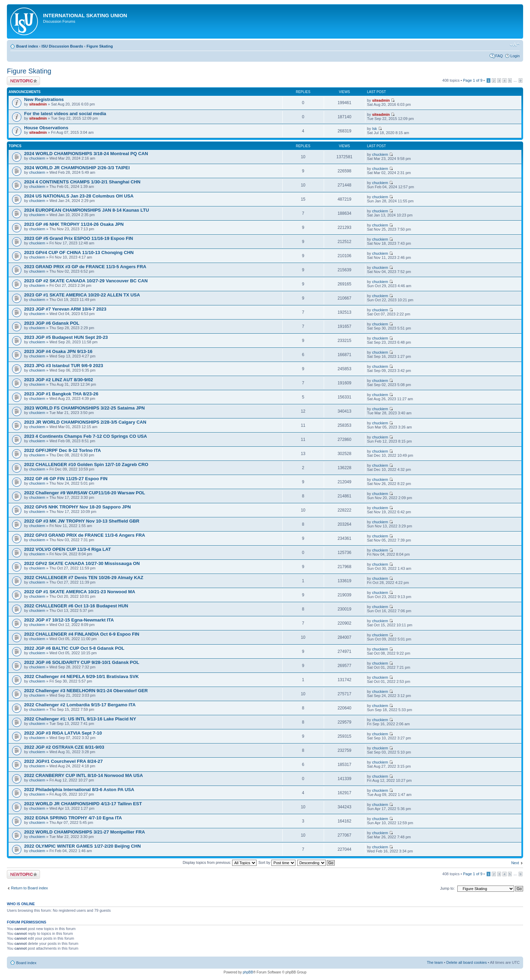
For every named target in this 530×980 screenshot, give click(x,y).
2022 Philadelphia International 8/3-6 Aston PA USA (79, 790)
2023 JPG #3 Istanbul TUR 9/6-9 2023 (64, 366)
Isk (374, 129)
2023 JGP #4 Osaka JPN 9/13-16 (58, 351)
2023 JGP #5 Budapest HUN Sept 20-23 (66, 337)
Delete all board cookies (466, 962)
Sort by (277, 862)
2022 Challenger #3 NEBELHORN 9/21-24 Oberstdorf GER (86, 691)
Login (515, 56)
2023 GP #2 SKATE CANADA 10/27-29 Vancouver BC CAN (86, 281)
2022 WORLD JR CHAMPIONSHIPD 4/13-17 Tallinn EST (83, 804)
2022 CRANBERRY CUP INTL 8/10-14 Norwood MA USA (84, 775)
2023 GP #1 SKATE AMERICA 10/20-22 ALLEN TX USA (82, 295)
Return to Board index (29, 888)
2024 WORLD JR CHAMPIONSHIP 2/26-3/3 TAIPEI (77, 168)
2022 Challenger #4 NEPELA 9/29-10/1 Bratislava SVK (81, 676)
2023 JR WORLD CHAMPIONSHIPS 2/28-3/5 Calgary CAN (85, 422)
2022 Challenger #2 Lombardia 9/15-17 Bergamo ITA (80, 705)
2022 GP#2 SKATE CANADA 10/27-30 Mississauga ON (82, 563)
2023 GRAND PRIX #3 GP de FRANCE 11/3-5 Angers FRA (85, 267)
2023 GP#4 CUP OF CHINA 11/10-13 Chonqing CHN (79, 252)
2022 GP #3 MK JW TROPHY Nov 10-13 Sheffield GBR (82, 521)
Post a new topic (23, 81)
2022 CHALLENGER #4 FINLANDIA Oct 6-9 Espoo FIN (82, 634)
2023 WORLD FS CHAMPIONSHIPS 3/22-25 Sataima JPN (84, 408)
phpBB (248, 972)
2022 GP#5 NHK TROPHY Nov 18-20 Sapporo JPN (77, 507)
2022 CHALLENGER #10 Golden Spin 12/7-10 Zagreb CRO (86, 464)
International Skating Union (85, 15)
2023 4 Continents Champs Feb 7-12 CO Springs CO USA (86, 436)
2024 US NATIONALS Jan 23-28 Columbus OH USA (79, 196)
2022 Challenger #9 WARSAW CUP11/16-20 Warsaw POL (85, 493)
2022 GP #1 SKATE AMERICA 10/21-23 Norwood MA (80, 592)
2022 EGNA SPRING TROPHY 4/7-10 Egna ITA (73, 818)
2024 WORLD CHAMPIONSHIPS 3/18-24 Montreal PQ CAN (86, 154)
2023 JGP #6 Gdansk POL (52, 323)
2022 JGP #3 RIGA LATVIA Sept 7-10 (63, 733)
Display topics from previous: (220, 862)
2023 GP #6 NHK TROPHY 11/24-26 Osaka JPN (74, 224)
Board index (27, 46)
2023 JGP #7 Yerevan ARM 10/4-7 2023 (65, 309)
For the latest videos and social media (65, 114)
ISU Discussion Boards (62, 46)
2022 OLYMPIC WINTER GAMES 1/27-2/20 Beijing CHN (82, 846)
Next (515, 863)
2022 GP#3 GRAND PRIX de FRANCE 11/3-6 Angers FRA (85, 535)
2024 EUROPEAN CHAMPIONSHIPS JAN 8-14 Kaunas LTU (87, 210)
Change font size (515, 45)
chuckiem (37, 158)
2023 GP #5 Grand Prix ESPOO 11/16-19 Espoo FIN (79, 238)
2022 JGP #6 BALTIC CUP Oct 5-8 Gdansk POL (74, 648)
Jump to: (447, 888)
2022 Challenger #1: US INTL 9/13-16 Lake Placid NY (80, 719)
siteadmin (38, 104)
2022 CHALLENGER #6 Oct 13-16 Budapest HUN (76, 606)
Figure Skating (100, 46)
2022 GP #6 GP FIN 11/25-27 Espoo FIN (66, 479)
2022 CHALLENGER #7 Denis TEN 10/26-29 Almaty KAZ (84, 578)
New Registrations (44, 99)
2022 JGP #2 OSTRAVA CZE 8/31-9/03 (64, 747)
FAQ (499, 56)
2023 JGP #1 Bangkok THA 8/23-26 (61, 394)
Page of (472, 80)
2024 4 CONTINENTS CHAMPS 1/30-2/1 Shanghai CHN (82, 182)
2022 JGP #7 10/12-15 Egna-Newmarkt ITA (69, 620)
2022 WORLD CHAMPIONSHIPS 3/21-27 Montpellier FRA (85, 832)
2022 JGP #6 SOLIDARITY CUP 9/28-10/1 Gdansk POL (82, 662)
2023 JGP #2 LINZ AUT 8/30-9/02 (59, 380)
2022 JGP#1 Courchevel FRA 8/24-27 (63, 761)
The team (435, 962)
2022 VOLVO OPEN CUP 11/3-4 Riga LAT (67, 549)
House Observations (46, 128)
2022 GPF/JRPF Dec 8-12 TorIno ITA (63, 450)
